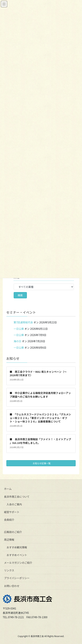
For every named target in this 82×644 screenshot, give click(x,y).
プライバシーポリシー (17, 578)
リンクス (9, 570)
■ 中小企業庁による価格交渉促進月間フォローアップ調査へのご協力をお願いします (40, 395)
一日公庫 (19, 329)
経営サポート (12, 512)
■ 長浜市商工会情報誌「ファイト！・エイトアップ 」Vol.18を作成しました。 (40, 441)
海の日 (18, 341)
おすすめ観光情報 (17, 547)
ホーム (8, 489)
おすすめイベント (17, 555)
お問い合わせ (12, 586)
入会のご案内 (14, 504)
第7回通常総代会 (23, 322)
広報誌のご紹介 (13, 532)
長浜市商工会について (17, 497)
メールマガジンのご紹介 (18, 563)
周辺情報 (9, 540)
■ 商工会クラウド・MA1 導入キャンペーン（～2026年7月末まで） (38, 373)
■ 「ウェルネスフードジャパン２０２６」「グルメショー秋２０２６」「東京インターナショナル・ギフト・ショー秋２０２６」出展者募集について (40, 418)
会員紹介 (9, 520)
